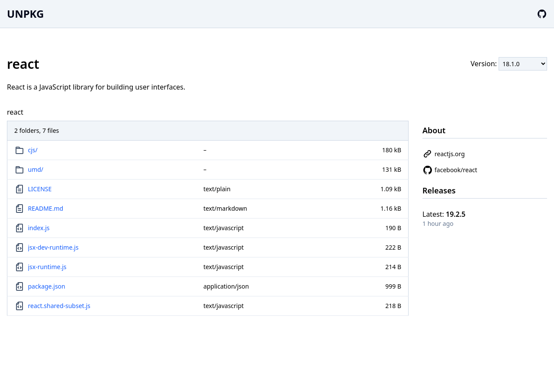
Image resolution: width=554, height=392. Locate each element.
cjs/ (33, 150)
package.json (47, 286)
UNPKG (25, 14)
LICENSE (40, 189)
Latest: (444, 214)
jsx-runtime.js (47, 267)
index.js (39, 228)
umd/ (36, 169)
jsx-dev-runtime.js (53, 247)
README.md (46, 208)
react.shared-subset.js (59, 306)
